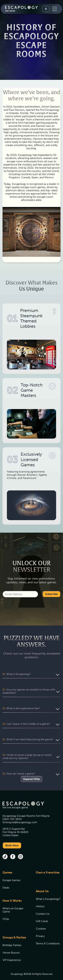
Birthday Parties (12, 939)
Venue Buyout (11, 946)
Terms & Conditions (48, 937)
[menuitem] (15, 876)
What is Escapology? (48, 892)
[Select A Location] (46, 9)
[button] (32, 674)
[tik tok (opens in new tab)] (5, 851)
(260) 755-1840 (12, 813)
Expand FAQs (32, 773)
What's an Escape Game (13, 904)
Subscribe (51, 594)
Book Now (12, 839)
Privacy (40, 930)
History (40, 900)
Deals (6, 881)
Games (7, 866)
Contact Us (43, 907)
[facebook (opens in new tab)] (13, 851)
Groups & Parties (14, 931)
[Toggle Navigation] (55, 9)
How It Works (12, 894)
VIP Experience (12, 954)
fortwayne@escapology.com (20, 816)
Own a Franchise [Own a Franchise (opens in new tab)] (48, 866)
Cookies (41, 922)
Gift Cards (42, 915)
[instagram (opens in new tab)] (20, 851)
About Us (42, 885)
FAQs (6, 913)
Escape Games (11, 874)
